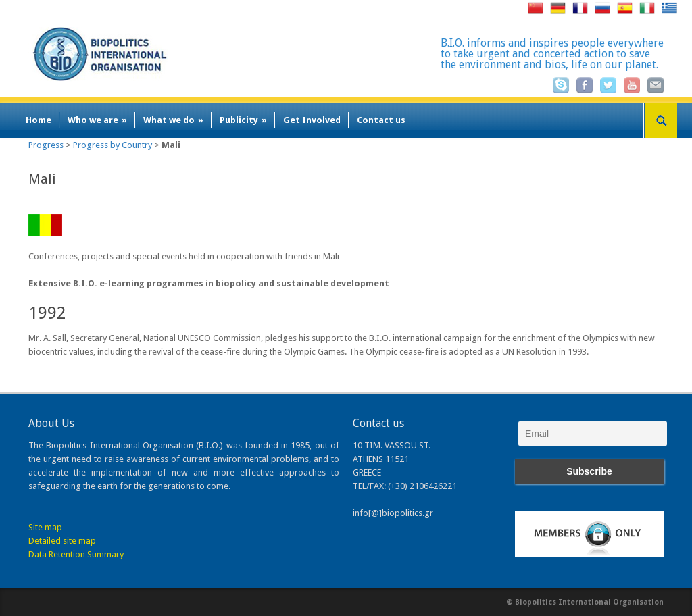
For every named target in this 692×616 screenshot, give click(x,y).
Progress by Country (113, 145)
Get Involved (312, 120)
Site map (45, 527)
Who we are (97, 120)
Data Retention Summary (76, 554)
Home (39, 120)
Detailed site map (62, 541)
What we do (173, 120)
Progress (46, 145)
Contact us (381, 120)
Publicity (243, 120)
